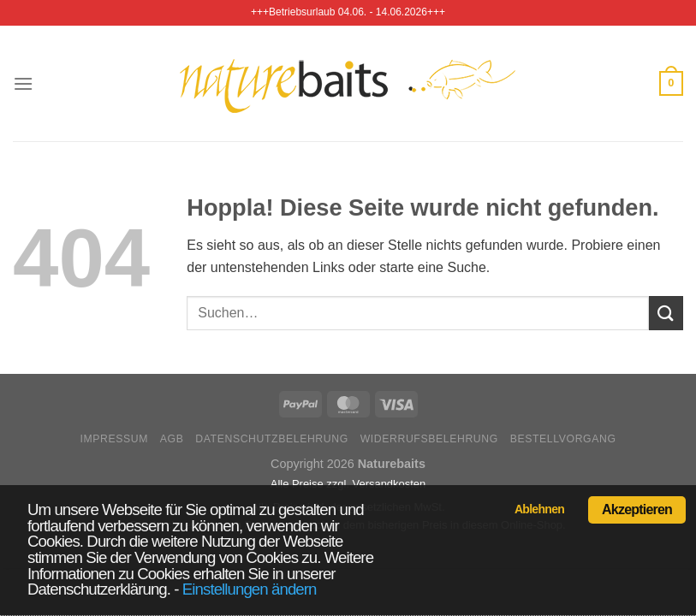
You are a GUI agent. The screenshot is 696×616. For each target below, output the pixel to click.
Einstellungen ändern (250, 589)
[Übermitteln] (666, 313)
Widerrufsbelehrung (429, 439)
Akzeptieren (637, 509)
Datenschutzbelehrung (272, 439)
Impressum (114, 439)
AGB (172, 439)
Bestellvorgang (563, 439)
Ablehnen (539, 509)
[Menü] (23, 83)
